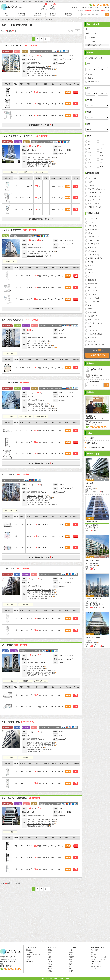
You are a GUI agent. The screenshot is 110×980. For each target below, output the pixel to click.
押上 (71, 969)
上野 (71, 962)
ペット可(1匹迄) (94, 294)
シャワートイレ (94, 283)
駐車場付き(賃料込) (95, 258)
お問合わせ (69, 14)
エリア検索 (22, 14)
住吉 (71, 955)
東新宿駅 (41, 73)
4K (89, 159)
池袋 (71, 959)
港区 (49, 955)
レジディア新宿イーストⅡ (20, 46)
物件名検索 (29, 962)
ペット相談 (10, 172)
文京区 (50, 971)
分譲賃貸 (26, 605)
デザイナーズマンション (26, 416)
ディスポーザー (94, 330)
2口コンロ (92, 276)
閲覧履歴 (53, 7)
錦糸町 (71, 952)
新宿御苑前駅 (46, 76)
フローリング (93, 219)
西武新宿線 (31, 256)
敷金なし (91, 74)
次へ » (47, 39)
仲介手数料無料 (94, 81)
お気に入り (44, 7)
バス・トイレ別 (94, 226)
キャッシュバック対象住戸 (98, 345)
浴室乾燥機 (92, 312)
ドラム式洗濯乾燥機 (95, 334)
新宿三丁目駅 (41, 67)
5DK (90, 166)
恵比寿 (71, 957)
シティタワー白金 (91, 522)
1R (89, 141)
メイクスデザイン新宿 (18, 722)
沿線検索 (38, 14)
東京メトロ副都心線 (34, 162)
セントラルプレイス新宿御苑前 (22, 798)
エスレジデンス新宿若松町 (20, 320)
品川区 (50, 959)
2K (89, 148)
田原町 (71, 971)
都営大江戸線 (32, 73)
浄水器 (90, 327)
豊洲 (71, 966)
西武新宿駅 (40, 256)
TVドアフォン (93, 287)
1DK (90, 145)
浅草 (71, 964)
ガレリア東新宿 (16, 475)
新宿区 (34, 63)
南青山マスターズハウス (94, 560)
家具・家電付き (94, 255)
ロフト (90, 305)
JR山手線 (30, 71)
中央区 (50, 962)
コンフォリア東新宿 (18, 383)
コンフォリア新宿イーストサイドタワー (26, 136)
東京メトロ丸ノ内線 (34, 69)
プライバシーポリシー (33, 955)
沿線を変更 (91, 38)
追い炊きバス (93, 316)
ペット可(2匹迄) (94, 298)
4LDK (90, 163)
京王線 (30, 752)
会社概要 (53, 14)
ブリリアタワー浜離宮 (93, 637)
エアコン (91, 222)
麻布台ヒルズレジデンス (94, 599)
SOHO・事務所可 (41, 416)
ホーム (7, 14)
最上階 (90, 265)
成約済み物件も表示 (95, 58)
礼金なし (91, 78)
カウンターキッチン (95, 323)
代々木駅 (38, 669)
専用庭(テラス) (93, 240)
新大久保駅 (39, 502)
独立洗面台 (92, 280)
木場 (71, 950)
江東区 (50, 950)
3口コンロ (92, 341)
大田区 (50, 969)
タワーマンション (41, 172)
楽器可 (26, 172)
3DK (90, 156)
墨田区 (50, 964)
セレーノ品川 (90, 483)
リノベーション (94, 291)
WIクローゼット (94, 301)
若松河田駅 (41, 341)
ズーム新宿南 (15, 645)
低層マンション (10, 262)
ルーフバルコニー (94, 244)
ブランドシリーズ (94, 207)
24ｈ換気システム (95, 237)
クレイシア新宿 (16, 569)
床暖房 (90, 309)
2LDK (90, 152)
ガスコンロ (92, 251)
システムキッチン (94, 319)
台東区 (50, 957)
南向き (90, 269)
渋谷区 (34, 663)
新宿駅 (37, 71)
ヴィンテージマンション (97, 193)
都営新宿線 (31, 67)
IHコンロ (91, 273)
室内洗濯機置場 (94, 229)
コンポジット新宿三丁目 (19, 230)
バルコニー (92, 247)
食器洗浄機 (92, 337)
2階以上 (91, 233)
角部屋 (90, 262)
